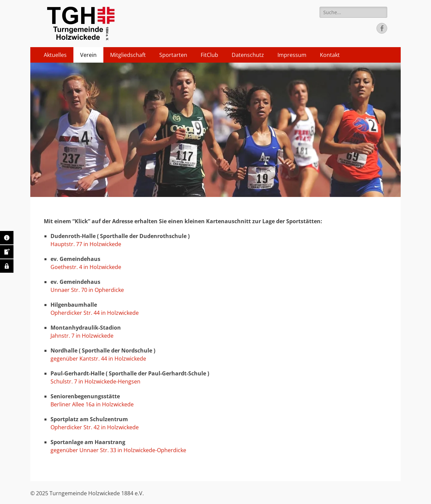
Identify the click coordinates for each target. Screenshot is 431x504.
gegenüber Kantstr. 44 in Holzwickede (98, 359)
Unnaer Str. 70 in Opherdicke (87, 290)
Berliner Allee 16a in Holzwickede (92, 404)
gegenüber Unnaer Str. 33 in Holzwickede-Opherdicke (119, 450)
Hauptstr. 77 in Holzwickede (86, 244)
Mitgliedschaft (128, 55)
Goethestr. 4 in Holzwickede (86, 267)
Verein (88, 55)
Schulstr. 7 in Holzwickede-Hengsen (95, 381)
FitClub (209, 55)
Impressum (292, 55)
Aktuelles (55, 55)
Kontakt (330, 55)
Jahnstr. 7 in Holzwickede (82, 336)
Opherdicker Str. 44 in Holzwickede (95, 313)
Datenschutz (248, 55)
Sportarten (173, 55)
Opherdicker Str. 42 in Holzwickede (95, 427)
